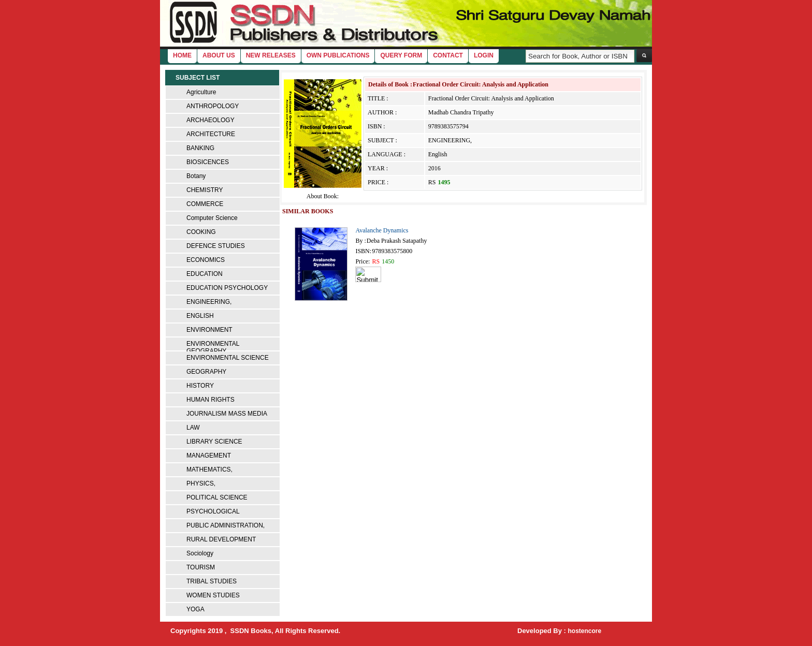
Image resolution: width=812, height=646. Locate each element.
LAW (193, 428)
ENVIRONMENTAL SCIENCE (228, 358)
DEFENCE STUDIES (216, 246)
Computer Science (212, 218)
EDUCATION (205, 274)
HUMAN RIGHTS (211, 400)
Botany (196, 176)
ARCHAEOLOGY (211, 120)
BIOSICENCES (208, 162)
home (182, 55)
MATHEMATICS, (209, 469)
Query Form (401, 55)
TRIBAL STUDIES (212, 581)
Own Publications (338, 55)
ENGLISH (200, 316)
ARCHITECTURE (211, 134)
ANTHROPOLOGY (213, 106)
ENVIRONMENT (209, 330)
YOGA (195, 609)
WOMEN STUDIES (213, 595)
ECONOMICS (206, 260)
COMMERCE (205, 204)
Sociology (200, 553)
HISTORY (200, 386)
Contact (448, 55)
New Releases (271, 55)
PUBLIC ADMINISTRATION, (226, 525)
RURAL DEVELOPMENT (221, 539)
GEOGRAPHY (206, 372)
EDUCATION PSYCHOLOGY (227, 288)
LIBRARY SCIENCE (214, 442)
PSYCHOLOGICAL (213, 511)
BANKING (200, 148)
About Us (219, 55)
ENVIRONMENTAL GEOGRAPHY (213, 347)
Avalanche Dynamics (382, 230)
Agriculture (201, 92)
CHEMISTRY (205, 190)
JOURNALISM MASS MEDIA (227, 414)
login (484, 55)
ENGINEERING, (209, 302)
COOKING (201, 232)
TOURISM (201, 567)
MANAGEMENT (209, 456)
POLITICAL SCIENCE (217, 497)
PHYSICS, (201, 483)
